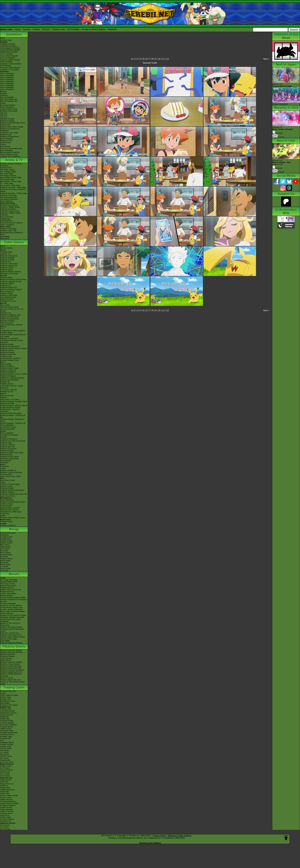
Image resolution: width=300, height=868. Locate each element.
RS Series (4, 551)
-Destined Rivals (7, 721)
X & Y (2, 329)
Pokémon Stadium (7, 492)
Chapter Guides (6, 541)
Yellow (3, 482)
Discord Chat (5, 146)
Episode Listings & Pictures (11, 164)
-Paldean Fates (6, 737)
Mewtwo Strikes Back (9, 582)
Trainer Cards (6, 697)
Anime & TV (14, 160)
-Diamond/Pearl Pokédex (10, 50)
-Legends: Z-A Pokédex (9, 70)
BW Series (4, 563)
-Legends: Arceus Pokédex (11, 64)
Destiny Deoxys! (7, 596)
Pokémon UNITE (7, 268)
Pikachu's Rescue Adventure (11, 652)
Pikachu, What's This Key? (11, 680)
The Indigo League (8, 170)
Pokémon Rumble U (8, 372)
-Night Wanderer (7, 809)
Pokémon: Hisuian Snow (10, 211)
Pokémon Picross (7, 350)
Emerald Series (6, 555)
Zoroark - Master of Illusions (11, 609)
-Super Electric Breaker (9, 803)
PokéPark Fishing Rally (9, 459)
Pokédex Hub (58, 29)
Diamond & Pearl (7, 396)
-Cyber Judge (6, 817)
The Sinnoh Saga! (7, 180)
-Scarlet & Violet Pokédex (10, 68)
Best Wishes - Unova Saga (11, 181)
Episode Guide (150, 63)
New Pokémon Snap (8, 297)
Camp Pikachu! (6, 658)
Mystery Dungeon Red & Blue (12, 453)
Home (18, 29)
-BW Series (5, 754)
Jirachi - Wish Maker (8, 594)
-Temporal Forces (7, 735)
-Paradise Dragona (8, 805)
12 (167, 59)
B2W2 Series (5, 564)
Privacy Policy (159, 836)
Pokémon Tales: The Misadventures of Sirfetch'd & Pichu (12, 233)
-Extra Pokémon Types (9, 695)
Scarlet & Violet (6, 252)
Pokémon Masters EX (9, 266)
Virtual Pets (5, 514)
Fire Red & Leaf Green (9, 435)
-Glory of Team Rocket (9, 796)
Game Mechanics (7, 107)
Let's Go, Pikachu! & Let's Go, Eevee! (12, 310)
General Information (8, 533)
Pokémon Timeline (7, 119)
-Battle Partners (6, 800)
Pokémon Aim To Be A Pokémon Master (13, 190)
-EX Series (4, 758)
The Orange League (8, 172)
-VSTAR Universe (7, 819)
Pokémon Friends (7, 260)
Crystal (3, 468)
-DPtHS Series (6, 756)
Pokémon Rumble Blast (9, 380)
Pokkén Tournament (8, 354)
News (2, 38)
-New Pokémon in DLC (9, 154)
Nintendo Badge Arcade (10, 360)
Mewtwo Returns (7, 588)
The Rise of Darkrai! (8, 603)
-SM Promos (5, 772)
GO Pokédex (73, 29)
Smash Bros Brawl (7, 429)
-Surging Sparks (7, 727)
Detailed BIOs (6, 539)
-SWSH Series (6, 748)
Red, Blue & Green (8, 480)
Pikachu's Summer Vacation (11, 650)
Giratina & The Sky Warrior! (11, 605)
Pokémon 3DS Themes (9, 510)
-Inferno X (4, 786)
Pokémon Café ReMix (9, 264)
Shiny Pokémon (6, 201)
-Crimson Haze (6, 813)
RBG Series (5, 545)
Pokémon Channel (7, 445)
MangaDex (5, 535)
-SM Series (5, 750)
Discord (46, 29)
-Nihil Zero (4, 782)
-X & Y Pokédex (6, 54)
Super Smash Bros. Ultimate (11, 325)
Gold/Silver (5, 466)
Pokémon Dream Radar (10, 368)
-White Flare (5, 719)
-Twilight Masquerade (9, 733)
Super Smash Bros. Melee (11, 476)
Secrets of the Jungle (9, 639)
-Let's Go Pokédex (7, 58)
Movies (14, 574)
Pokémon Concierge (8, 229)
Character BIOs (6, 537)
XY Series (4, 566)
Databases (14, 34)
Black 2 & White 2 (7, 366)
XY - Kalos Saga (7, 183)
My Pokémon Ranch (8, 427)
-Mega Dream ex (7, 784)
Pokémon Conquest (8, 376)
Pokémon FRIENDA (8, 526)
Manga (14, 529)
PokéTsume (5, 239)
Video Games (14, 242)
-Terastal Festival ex (8, 801)
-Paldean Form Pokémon (10, 156)
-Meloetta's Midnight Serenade (12, 617)
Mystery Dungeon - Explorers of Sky (13, 416)
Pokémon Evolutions (8, 209)
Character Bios (6, 168)
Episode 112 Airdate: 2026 (281, 162)
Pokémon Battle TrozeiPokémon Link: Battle (13, 336)
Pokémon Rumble (7, 403)
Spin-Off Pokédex (7, 97)
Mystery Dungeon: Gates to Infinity (14, 374)
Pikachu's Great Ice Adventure (12, 670)
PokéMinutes (5, 219)
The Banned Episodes (9, 199)
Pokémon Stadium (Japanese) (12, 490)
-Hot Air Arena (6, 798)
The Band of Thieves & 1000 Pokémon (11, 341)
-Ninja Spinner (6, 780)
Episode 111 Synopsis (283, 130)
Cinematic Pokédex (8, 105)
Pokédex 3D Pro (7, 384)
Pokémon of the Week (9, 111)
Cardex (3, 103)
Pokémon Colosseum (9, 439)
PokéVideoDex (6, 221)
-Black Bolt (4, 717)
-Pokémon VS (6, 821)
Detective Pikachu (7, 321)
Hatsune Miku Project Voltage (12, 127)
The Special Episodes (9, 197)
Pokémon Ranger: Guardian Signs (14, 402)
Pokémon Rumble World (10, 346)
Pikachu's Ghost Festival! (10, 664)
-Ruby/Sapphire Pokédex (10, 48)
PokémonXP (5, 125)
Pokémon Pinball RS (8, 449)
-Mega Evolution (7, 715)
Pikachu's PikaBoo (7, 656)
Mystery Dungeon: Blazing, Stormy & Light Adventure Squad (14, 406)
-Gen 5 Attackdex (7, 81)
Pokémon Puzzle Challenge (11, 472)
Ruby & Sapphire (7, 433)
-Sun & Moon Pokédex (9, 56)
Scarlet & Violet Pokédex (94, 29)
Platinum (4, 398)
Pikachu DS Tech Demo (10, 457)
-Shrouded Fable (7, 731)
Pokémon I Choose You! (10, 633)
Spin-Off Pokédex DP (9, 99)
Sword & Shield (6, 278)
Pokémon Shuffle (7, 344)
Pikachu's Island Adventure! (11, 666)
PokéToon (4, 215)
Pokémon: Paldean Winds (10, 213)
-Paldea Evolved (7, 744)
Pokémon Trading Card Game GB (13, 494)
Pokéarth (112, 29)
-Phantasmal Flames (8, 713)
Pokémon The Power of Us (11, 635)
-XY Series (4, 752)
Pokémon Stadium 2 (8, 470)
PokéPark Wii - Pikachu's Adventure (10, 410)
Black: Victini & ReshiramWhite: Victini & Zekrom (13, 612)
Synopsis (277, 168)
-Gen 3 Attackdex (7, 78)
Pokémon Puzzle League (10, 484)
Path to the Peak (7, 217)
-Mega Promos (6, 766)
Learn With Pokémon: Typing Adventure (12, 387)
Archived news (6, 40)
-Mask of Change (7, 811)
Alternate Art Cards (8, 701)
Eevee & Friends (7, 678)
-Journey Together (7, 723)
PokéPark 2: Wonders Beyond (12, 378)
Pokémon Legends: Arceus (11, 281)
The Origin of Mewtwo (9, 580)
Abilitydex (4, 95)
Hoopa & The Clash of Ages (11, 627)
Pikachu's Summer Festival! (11, 662)
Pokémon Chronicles (8, 195)
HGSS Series (6, 561)
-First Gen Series (7, 762)
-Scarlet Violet (6, 746)
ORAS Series (6, 568)
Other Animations (7, 225)
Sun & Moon (5, 305)
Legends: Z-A (6, 254)
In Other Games (6, 504)
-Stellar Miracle (6, 807)
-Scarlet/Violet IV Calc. (9, 109)
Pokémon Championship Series (13, 123)
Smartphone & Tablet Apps (11, 512)
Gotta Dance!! (6, 660)
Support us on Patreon (150, 843)
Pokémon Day (6, 135)
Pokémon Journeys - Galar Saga (13, 187)
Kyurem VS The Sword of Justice (13, 615)
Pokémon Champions (9, 256)
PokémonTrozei (6, 455)
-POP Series (5, 776)
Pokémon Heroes (7, 592)
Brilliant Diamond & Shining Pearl (13, 279)
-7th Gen (4, 117)
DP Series (4, 557)
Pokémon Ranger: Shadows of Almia (12, 420)
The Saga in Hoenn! (8, 176)
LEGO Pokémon (7, 139)
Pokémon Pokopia (7, 258)
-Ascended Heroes (8, 711)
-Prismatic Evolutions (8, 725)
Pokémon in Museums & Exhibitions (10, 130)
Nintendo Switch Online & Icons (13, 518)
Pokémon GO (6, 262)
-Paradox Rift (5, 738)
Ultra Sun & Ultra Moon (9, 307)
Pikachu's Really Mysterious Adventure (11, 675)
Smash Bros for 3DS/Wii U (11, 358)
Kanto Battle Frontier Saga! (11, 178)
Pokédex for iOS (7, 392)
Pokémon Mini (6, 474)
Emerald (4, 437)
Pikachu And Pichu (8, 654)
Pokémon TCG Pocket (9, 274)
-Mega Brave (5, 788)
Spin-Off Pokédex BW (9, 101)
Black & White (6, 364)
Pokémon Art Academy (9, 339)
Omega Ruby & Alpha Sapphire (12, 331)
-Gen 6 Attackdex (7, 83)
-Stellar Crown (6, 729)
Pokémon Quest (7, 323)
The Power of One (7, 584)
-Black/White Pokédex (9, 52)
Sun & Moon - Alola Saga (10, 185)
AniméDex (4, 166)
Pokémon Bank (6, 333)
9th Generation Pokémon (10, 152)
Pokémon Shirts (6, 141)
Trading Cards (14, 687)
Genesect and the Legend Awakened (10, 620)
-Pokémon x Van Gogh (9, 133)
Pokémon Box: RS (7, 447)
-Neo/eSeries (5, 760)
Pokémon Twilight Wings (10, 207)
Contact (36, 29)
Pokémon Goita (6, 522)
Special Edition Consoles (10, 508)
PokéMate (4, 463)
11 (163, 59)
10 (159, 59)
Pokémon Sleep (6, 270)
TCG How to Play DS (9, 390)
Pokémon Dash (6, 443)
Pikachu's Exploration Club (11, 668)
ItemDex (4, 91)
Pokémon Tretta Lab (8, 370)
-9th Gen (4, 113)
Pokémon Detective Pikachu (11, 643)
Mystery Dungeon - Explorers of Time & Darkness (13, 424)
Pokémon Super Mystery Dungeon (14, 348)
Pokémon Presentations (10, 137)
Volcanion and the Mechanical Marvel (12, 630)
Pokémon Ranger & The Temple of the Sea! (14, 601)
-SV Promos (5, 768)
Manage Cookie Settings (180, 836)
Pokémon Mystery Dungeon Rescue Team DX (11, 290)
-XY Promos (5, 774)
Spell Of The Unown (8, 586)
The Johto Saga (6, 174)
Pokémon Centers (7, 121)
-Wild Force (5, 815)
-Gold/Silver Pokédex (9, 46)
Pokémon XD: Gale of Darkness (13, 441)
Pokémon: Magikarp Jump (11, 315)
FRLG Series (5, 553)
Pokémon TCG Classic (9, 705)
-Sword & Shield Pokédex (10, 60)
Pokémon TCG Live (8, 301)
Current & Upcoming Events (11, 148)
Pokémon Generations (9, 205)
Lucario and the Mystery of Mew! (13, 598)
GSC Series (5, 549)
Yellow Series (6, 547)
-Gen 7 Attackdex (7, 85)
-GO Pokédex (6, 66)
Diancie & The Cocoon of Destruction (10, 624)
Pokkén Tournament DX (10, 319)
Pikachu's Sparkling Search (11, 672)
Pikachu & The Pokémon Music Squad (12, 683)
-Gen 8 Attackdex (7, 87)
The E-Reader (6, 461)
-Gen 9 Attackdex (7, 89)
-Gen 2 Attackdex (7, 76)
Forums (26, 29)
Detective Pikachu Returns (11, 272)
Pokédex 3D (5, 382)
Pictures (278, 137)
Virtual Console (6, 506)
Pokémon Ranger (7, 451)
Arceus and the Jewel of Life (11, 607)
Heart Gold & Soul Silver (10, 400)
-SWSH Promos (6, 770)
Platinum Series (6, 559)
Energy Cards (6, 699)
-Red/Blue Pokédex (8, 44)
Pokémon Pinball (7, 488)
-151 (2, 740)
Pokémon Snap (6, 486)
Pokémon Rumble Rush (10, 317)
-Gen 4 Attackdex (7, 80)
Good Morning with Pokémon (12, 223)
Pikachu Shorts (14, 646)
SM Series (4, 570)
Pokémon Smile (6, 293)
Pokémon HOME (7, 283)
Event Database (6, 150)
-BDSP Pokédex (7, 62)
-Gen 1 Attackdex (7, 74)
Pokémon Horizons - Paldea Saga (14, 193)
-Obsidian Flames (7, 742)
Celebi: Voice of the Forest (11, 590)
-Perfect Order (6, 709)
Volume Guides (6, 543)
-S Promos (4, 827)
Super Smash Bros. (8, 496)
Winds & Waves (6, 248)
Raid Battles (5, 703)
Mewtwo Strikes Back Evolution (12, 637)
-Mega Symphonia (7, 790)
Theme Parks (6, 143)
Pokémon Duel (6, 356)
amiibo (3, 516)
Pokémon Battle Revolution (11, 413)
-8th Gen (4, 115)
